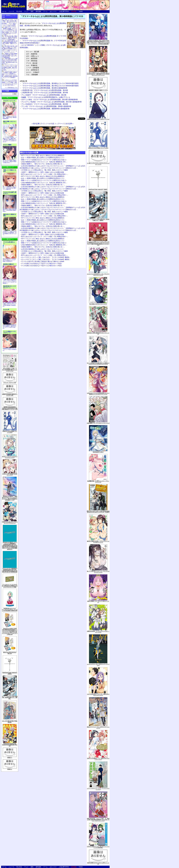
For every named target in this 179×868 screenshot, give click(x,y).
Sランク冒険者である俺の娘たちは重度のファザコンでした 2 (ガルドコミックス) (98, 364)
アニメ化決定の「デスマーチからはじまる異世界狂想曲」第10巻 (45, 104)
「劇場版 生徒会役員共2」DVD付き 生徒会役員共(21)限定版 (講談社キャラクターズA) (10, 408)
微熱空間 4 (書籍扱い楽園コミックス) (98, 90)
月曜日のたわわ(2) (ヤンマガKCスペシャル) (98, 119)
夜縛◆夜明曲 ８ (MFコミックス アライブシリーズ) (98, 482)
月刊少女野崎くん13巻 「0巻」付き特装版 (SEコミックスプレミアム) (10, 370)
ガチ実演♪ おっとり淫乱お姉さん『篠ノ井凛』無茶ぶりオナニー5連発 (44, 170)
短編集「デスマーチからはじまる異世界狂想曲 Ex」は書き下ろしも (46, 97)
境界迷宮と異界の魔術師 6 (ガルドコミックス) (98, 333)
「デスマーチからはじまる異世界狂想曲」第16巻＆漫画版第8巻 (44, 88)
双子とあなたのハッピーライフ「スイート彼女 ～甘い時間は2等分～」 (45, 174)
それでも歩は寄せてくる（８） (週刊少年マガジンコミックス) (98, 695)
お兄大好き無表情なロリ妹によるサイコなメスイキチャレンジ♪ (42, 249)
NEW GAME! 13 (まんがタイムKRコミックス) (98, 863)
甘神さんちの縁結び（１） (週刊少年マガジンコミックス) (98, 759)
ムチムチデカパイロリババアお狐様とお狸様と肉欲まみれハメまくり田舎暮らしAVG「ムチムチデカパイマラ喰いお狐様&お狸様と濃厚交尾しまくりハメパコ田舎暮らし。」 (10, 75)
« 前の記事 (36, 124)
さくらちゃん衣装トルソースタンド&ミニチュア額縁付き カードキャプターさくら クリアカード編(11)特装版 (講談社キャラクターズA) (98, 243)
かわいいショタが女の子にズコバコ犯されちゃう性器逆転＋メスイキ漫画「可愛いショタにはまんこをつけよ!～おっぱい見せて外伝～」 (9, 83)
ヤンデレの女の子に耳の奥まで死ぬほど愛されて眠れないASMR (43, 261)
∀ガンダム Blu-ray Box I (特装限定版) (10, 722)
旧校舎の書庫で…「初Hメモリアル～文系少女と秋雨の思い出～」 (43, 164)
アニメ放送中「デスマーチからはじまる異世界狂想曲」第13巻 (44, 95)
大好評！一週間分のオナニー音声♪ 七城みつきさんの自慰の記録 (43, 172)
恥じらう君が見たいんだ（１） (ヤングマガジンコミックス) (98, 572)
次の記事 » (69, 124)
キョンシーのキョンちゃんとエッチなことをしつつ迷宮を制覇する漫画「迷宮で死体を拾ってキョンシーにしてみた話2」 (10, 67)
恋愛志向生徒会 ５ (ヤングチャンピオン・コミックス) (98, 632)
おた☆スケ (53, 11)
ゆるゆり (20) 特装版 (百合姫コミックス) (10, 474)
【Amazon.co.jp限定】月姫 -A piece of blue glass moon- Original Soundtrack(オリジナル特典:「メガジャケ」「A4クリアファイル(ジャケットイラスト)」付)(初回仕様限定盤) (98, 42)
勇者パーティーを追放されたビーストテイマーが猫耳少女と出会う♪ (44, 160)
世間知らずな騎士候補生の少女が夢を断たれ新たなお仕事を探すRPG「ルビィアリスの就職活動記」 (10, 56)
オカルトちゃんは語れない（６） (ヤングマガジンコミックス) (98, 275)
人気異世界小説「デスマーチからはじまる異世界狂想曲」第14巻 (45, 93)
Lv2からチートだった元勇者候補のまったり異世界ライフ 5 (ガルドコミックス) (98, 394)
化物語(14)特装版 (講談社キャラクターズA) (10, 395)
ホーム (4, 11)
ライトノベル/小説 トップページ (53, 124)
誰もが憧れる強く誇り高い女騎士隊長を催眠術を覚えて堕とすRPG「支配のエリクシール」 (10, 43)
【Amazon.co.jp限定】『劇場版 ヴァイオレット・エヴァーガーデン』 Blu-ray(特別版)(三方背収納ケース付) (10, 498)
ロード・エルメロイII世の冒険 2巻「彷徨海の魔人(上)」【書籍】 (10, 697)
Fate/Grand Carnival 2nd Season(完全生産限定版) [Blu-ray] (10, 745)
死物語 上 (10, 769)
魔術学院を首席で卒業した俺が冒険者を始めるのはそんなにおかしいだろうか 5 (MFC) (98, 512)
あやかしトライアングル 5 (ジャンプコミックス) (10, 457)
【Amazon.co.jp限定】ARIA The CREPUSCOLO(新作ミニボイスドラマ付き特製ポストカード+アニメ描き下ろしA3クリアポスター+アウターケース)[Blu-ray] (10, 632)
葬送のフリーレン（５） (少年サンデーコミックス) (98, 727)
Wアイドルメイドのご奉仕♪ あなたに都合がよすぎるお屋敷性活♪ (43, 155)
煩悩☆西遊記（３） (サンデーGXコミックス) (98, 602)
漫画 (32, 11)
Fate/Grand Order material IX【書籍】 (10, 673)
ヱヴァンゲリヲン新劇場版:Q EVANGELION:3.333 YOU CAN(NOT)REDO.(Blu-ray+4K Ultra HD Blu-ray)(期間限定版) (10, 570)
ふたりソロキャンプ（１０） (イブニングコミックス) (98, 789)
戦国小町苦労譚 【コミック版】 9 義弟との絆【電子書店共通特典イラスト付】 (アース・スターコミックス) (98, 820)
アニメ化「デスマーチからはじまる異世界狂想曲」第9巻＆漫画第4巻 (46, 106)
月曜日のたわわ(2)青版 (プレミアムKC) (10, 432)
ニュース (11, 11)
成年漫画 (38, 11)
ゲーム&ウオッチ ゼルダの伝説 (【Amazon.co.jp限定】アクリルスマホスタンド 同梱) (10, 586)
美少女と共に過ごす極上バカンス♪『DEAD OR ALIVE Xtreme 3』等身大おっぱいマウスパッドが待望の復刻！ (10, 38)
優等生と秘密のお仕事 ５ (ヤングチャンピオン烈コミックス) (98, 542)
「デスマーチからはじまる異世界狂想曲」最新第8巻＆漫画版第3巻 (45, 109)
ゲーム (45, 11)
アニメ (26, 11)
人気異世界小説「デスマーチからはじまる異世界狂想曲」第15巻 (45, 90)
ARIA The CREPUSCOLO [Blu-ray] (10, 653)
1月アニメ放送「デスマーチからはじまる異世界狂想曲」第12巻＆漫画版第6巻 (50, 99)
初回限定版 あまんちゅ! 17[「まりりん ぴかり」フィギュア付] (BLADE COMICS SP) (10, 610)
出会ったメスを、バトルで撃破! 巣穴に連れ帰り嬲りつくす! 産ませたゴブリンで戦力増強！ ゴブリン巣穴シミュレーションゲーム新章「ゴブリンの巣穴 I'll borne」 (10, 23)
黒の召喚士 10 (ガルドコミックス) (98, 304)
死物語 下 (10, 758)
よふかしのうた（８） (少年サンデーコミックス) (98, 665)
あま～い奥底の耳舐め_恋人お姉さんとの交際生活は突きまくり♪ (43, 158)
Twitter (81, 11)
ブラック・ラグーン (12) (10, 383)
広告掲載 (74, 11)
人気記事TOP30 (64, 11)
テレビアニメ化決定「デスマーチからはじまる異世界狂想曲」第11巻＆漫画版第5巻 (51, 102)
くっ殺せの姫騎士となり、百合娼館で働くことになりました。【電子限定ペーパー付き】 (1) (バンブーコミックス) (98, 74)
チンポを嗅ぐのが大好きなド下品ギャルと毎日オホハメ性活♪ (42, 264)
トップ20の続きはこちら (11, 88)
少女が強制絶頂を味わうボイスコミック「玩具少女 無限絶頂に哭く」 (44, 162)
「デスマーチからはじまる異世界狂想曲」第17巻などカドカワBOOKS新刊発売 (50, 86)
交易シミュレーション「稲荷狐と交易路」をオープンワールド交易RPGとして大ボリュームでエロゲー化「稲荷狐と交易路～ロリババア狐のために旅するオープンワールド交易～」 (9, 31)
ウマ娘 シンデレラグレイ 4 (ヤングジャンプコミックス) (98, 164)
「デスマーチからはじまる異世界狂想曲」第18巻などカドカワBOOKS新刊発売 (50, 83)
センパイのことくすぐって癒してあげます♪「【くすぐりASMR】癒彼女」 (46, 257)
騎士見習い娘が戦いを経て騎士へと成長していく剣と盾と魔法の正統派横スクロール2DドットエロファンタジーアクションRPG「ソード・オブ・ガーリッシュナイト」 (10, 49)
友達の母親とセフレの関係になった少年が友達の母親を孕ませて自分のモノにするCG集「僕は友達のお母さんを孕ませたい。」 (10, 61)
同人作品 (19, 11)
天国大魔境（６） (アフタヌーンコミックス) (98, 423)
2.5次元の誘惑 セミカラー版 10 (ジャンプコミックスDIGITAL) (98, 847)
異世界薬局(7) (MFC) (98, 452)
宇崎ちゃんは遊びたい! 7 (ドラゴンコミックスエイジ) (10, 522)
